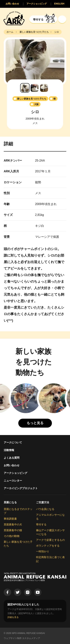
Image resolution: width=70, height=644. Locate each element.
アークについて (13, 442)
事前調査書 (10, 519)
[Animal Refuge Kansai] (14, 18)
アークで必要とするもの (50, 540)
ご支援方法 (43, 502)
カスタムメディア (31, 638)
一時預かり (43, 551)
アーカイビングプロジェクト (21, 488)
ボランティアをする (48, 546)
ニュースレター (13, 481)
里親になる (10, 502)
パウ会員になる (45, 509)
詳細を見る (13, 617)
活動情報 (9, 450)
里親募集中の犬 (13, 524)
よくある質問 (12, 458)
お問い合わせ (12, 465)
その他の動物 (12, 536)
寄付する (41, 524)
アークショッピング (15, 473)
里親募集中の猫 (13, 530)
